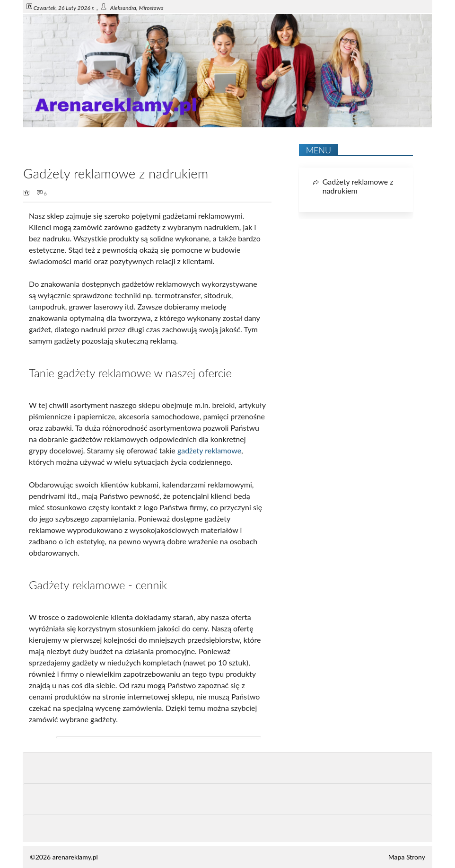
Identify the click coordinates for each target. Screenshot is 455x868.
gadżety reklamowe (209, 450)
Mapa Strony (407, 857)
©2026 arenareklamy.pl (64, 857)
